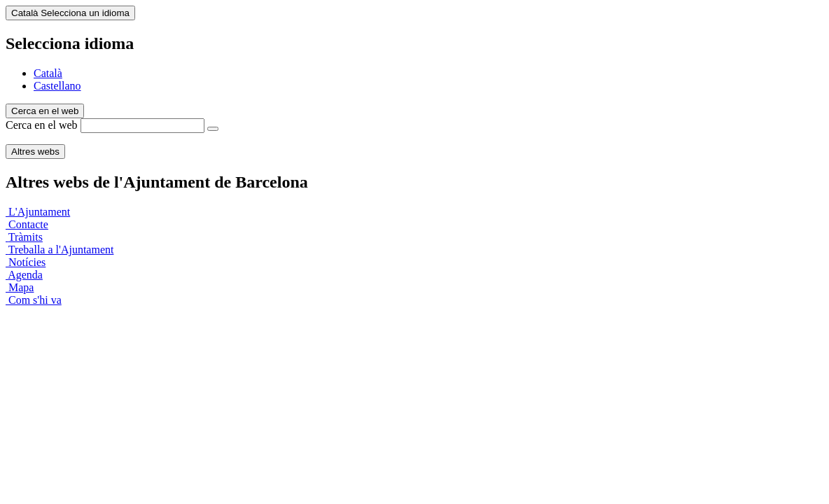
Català (48, 73)
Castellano (57, 86)
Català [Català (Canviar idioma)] (70, 13)
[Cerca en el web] (213, 129)
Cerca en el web (42, 125)
